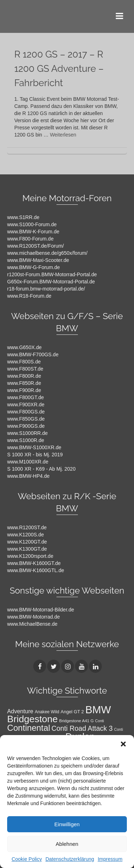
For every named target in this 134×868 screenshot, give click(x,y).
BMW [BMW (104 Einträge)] (98, 710)
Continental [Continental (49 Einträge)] (29, 728)
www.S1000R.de (26, 440)
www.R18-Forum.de (29, 296)
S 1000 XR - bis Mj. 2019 (35, 455)
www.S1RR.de (23, 217)
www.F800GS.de (26, 412)
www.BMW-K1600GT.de (34, 563)
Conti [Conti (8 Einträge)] (100, 721)
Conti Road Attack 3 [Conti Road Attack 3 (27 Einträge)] (82, 728)
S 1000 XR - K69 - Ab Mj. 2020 (41, 469)
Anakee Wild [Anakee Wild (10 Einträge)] (47, 712)
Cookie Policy (27, 859)
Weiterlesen (63, 135)
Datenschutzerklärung (70, 859)
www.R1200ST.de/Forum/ (36, 246)
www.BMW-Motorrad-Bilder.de (41, 610)
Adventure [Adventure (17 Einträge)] (20, 711)
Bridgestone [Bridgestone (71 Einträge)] (33, 719)
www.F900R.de (24, 390)
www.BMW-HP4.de (28, 476)
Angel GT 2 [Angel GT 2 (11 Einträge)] (72, 712)
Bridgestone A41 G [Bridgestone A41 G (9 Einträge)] (77, 721)
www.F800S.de (24, 362)
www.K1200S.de (26, 535)
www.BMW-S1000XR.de (34, 447)
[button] (123, 744)
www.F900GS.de (26, 426)
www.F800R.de (24, 376)
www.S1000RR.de (28, 433)
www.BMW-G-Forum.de (34, 267)
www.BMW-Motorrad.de (34, 617)
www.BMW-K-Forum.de (33, 232)
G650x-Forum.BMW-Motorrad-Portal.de (51, 282)
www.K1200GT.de (27, 542)
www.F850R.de (24, 383)
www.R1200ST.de (27, 527)
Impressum (110, 859)
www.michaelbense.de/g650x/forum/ (47, 253)
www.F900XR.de (26, 405)
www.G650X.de (24, 347)
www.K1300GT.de (27, 549)
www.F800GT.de (26, 397)
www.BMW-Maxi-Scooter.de (38, 260)
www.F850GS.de (26, 419)
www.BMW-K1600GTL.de (36, 570)
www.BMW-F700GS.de (33, 354)
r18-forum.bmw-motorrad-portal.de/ (46, 289)
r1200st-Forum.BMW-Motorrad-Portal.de (52, 274)
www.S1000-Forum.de (32, 224)
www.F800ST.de (25, 369)
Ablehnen (67, 844)
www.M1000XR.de (28, 462)
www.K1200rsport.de (30, 556)
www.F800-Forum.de (30, 239)
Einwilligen (67, 824)
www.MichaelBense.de (32, 624)
